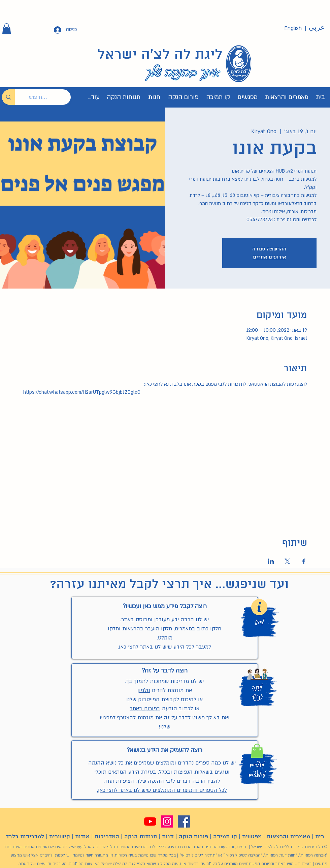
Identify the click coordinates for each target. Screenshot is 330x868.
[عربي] (317, 28)
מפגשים (252, 837)
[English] (293, 28)
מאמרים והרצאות (288, 837)
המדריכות (107, 837)
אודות (82, 837)
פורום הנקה (193, 837)
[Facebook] (184, 821)
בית (320, 837)
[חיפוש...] (48, 97)
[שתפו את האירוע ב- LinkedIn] (271, 561)
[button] (7, 29)
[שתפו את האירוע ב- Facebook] (304, 561)
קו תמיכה (225, 837)
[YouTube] (150, 821)
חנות (167, 837)
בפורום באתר (145, 709)
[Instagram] (167, 821)
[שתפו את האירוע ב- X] (287, 561)
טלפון (144, 690)
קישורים (60, 837)
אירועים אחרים (270, 257)
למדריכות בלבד (25, 837)
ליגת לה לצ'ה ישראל (160, 55)
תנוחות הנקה (141, 837)
